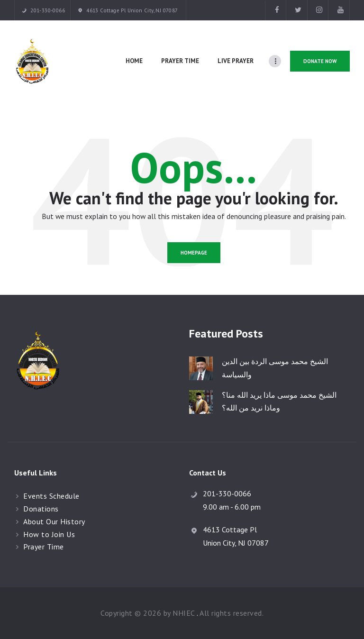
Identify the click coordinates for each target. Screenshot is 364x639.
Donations (41, 509)
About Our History (54, 521)
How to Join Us (49, 534)
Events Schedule (51, 496)
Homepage (194, 253)
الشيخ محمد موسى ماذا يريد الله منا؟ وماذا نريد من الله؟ (279, 401)
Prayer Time (44, 547)
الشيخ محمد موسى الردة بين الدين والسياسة (275, 368)
